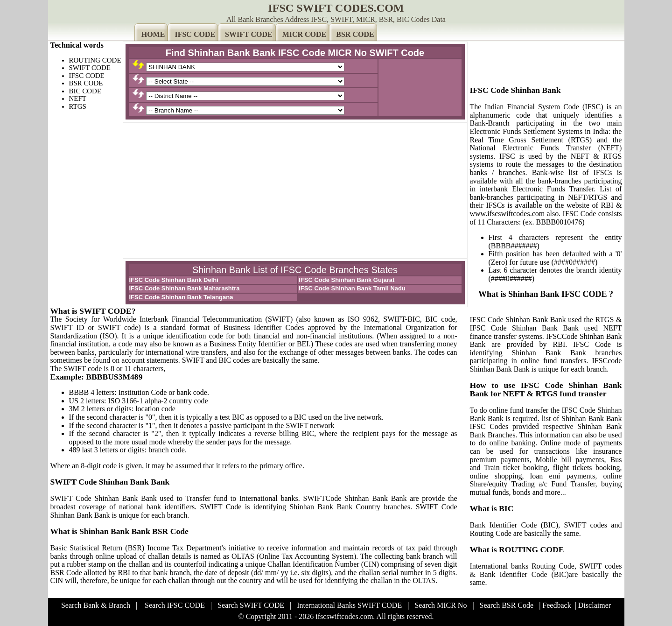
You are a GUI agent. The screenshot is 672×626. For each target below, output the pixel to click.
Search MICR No (441, 605)
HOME (153, 34)
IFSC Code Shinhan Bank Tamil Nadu (352, 288)
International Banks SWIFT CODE (349, 605)
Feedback (556, 605)
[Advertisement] (295, 190)
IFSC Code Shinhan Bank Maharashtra (185, 288)
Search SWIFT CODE (251, 605)
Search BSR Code (507, 605)
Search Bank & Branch (96, 605)
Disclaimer (595, 605)
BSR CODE (355, 34)
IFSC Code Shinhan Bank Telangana (181, 297)
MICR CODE (304, 34)
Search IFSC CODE (175, 605)
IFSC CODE (195, 34)
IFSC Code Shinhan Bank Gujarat (346, 280)
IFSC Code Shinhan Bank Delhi (174, 280)
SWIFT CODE (249, 34)
